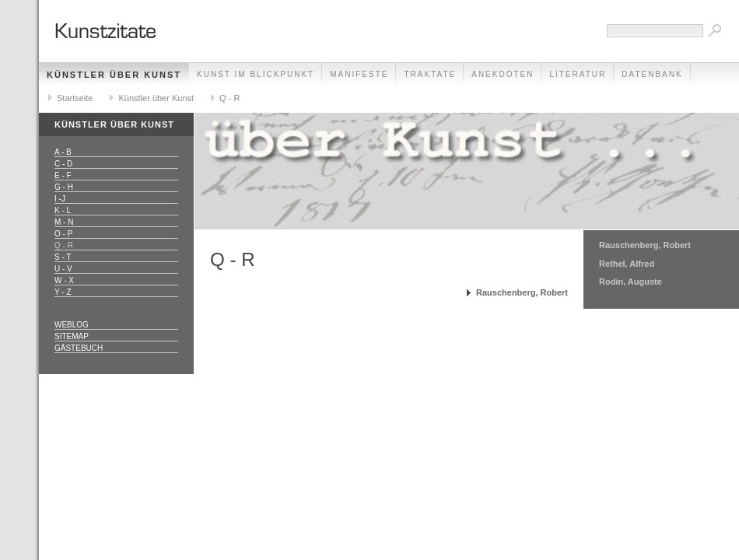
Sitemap (72, 336)
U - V (63, 269)
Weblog (72, 325)
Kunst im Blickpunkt (256, 74)
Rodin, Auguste (630, 282)
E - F (63, 175)
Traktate (430, 74)
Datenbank (652, 74)
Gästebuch (79, 348)
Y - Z (63, 292)
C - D (63, 164)
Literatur (578, 74)
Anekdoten (503, 74)
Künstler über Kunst (114, 75)
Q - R (229, 98)
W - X (64, 280)
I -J (60, 199)
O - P (63, 234)
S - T (63, 257)
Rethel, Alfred (627, 264)
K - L (63, 210)
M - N (64, 222)
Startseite (75, 98)
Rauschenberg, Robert (522, 292)
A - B (63, 152)
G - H (64, 187)
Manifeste (359, 74)
